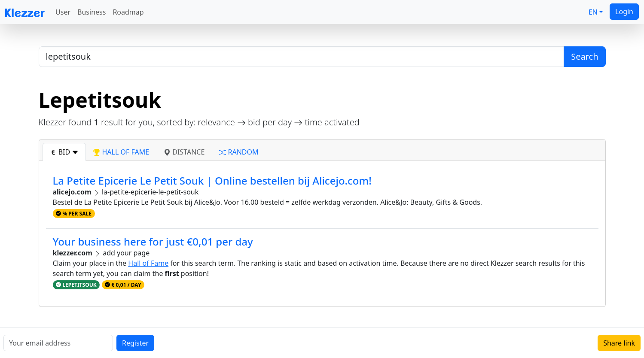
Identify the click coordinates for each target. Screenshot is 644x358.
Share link (619, 343)
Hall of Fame (148, 263)
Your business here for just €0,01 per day (153, 241)
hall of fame (121, 152)
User (63, 12)
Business (92, 12)
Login (624, 12)
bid (64, 152)
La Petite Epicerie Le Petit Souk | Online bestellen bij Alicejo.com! (212, 181)
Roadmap (128, 12)
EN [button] (593, 12)
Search (584, 56)
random (239, 152)
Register (135, 343)
